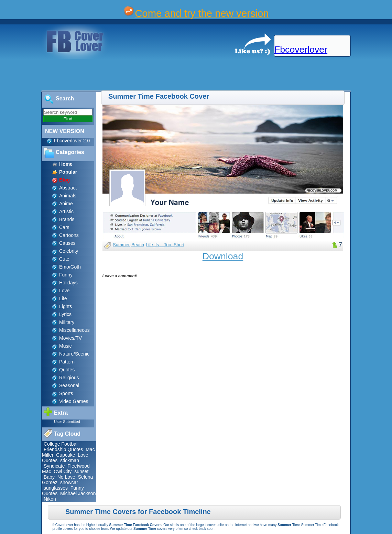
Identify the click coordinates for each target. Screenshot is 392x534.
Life (63, 298)
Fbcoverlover (301, 50)
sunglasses (56, 488)
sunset (81, 471)
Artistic (66, 211)
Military (67, 322)
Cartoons (69, 235)
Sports (66, 393)
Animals (68, 196)
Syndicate (54, 466)
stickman (70, 460)
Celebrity (69, 251)
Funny (66, 275)
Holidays (68, 283)
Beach (138, 245)
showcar (69, 482)
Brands (67, 219)
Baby (49, 477)
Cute (64, 259)
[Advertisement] (125, 75)
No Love (66, 477)
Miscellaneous (74, 330)
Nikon (50, 499)
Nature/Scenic (74, 354)
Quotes (67, 370)
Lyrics (65, 314)
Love (64, 291)
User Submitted (67, 422)
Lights (66, 306)
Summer (121, 245)
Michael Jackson (78, 493)
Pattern (67, 362)
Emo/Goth (70, 267)
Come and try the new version (202, 13)
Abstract (68, 188)
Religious (69, 378)
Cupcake (66, 455)
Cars (64, 227)
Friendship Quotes (63, 449)
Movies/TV (70, 338)
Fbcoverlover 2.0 (72, 141)
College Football (61, 444)
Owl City (63, 471)
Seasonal (69, 385)
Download (223, 256)
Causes (67, 243)
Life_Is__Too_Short (165, 245)
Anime (66, 204)
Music (66, 346)
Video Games (74, 401)
